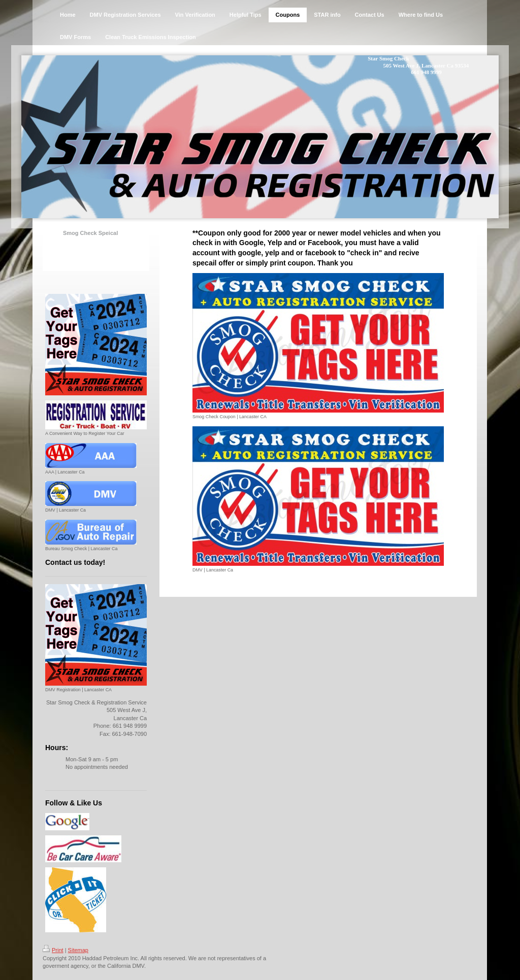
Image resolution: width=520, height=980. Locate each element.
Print (53, 950)
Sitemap (78, 950)
